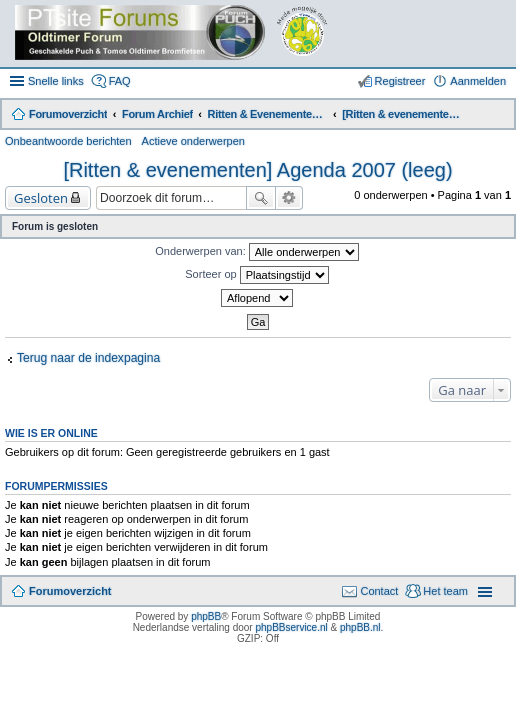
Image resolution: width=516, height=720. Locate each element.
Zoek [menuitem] (498, 116)
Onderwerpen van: (257, 252)
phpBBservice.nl (291, 627)
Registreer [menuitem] (400, 81)
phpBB (206, 616)
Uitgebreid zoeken (289, 198)
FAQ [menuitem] (120, 81)
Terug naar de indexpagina (88, 358)
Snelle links (56, 81)
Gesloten (41, 198)
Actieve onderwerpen (193, 141)
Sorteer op (256, 275)
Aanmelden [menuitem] (478, 81)
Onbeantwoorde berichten (68, 141)
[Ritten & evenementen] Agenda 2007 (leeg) (257, 170)
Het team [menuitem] (445, 591)
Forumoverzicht (70, 591)
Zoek (261, 198)
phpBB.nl (360, 627)
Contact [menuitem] (379, 591)
